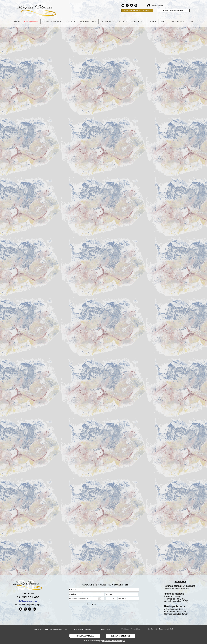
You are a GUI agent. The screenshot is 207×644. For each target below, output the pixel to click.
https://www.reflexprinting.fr (114, 641)
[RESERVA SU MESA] (85, 636)
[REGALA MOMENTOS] (173, 10)
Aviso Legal (106, 629)
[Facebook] (132, 5)
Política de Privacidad (131, 629)
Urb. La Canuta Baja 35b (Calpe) (27, 605)
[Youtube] (123, 5)
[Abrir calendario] (100, 599)
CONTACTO (27, 593)
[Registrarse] (92, 604)
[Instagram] (136, 5)
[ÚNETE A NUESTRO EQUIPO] (137, 10)
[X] (127, 5)
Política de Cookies (83, 629)
